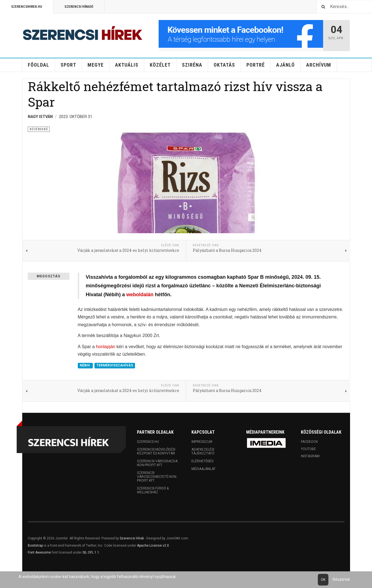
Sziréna (192, 65)
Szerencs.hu (148, 442)
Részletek (341, 579)
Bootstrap (35, 546)
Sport (68, 65)
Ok (323, 580)
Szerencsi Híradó (79, 7)
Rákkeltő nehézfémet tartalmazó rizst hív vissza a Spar (175, 94)
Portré (256, 65)
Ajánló (285, 65)
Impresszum (202, 442)
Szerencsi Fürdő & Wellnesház (153, 490)
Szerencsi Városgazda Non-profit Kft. (157, 463)
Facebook (309, 442)
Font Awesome (39, 552)
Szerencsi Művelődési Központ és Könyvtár (156, 451)
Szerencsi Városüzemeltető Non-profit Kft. (157, 477)
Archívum (319, 65)
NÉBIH (85, 366)
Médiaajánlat (204, 469)
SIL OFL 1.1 (91, 552)
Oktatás (224, 65)
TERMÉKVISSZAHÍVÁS (115, 366)
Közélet (160, 65)
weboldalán (140, 295)
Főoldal (38, 65)
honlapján (105, 347)
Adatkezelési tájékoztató (203, 451)
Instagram (310, 456)
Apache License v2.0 (153, 546)
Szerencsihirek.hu (27, 7)
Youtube (308, 449)
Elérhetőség (203, 461)
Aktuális (127, 65)
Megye (96, 65)
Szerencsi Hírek (132, 538)
